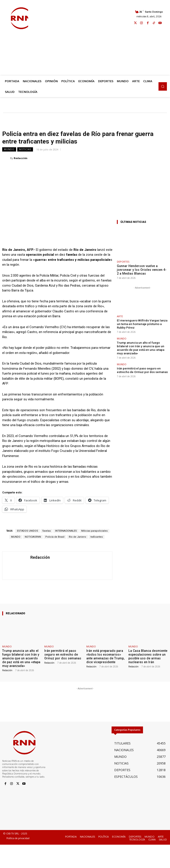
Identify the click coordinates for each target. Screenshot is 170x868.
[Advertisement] (99, 38)
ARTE (120, 315)
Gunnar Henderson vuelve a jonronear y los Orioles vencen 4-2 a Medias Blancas (142, 269)
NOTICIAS (25, 149)
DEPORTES (123, 262)
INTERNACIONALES (66, 531)
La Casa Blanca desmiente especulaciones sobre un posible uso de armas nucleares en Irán (146, 656)
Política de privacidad (18, 837)
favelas (47, 531)
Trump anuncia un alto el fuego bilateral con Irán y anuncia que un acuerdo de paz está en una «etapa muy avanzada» (141, 340)
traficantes (97, 537)
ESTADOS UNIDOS (28, 531)
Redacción (21, 158)
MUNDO (9, 149)
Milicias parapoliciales (94, 531)
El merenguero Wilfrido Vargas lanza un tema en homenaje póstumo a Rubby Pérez (141, 321)
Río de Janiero (77, 537)
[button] (163, 86)
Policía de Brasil (55, 537)
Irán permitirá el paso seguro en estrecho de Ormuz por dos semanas (142, 359)
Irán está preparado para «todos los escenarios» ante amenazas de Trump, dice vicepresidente (105, 656)
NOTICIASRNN (33, 537)
